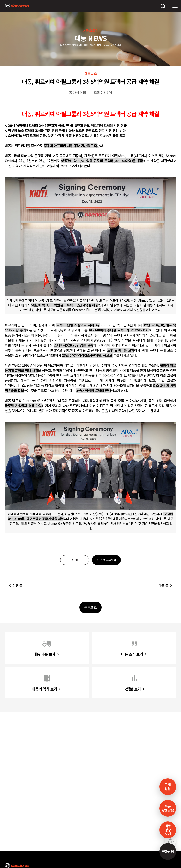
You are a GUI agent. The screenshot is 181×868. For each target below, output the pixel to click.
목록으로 (91, 607)
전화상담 (168, 851)
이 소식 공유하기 (106, 560)
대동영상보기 (168, 830)
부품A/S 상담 (168, 808)
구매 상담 (168, 787)
